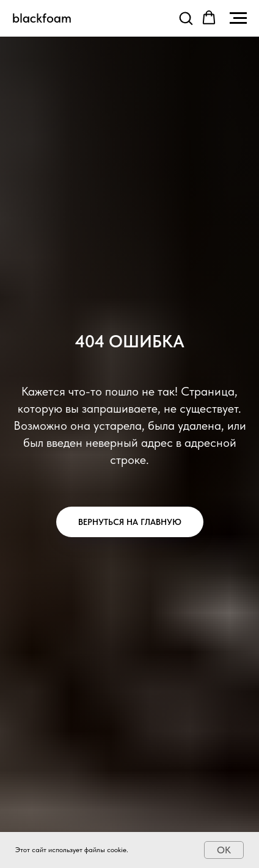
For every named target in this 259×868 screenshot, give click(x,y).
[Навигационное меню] (238, 18)
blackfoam (42, 18)
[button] (186, 18)
